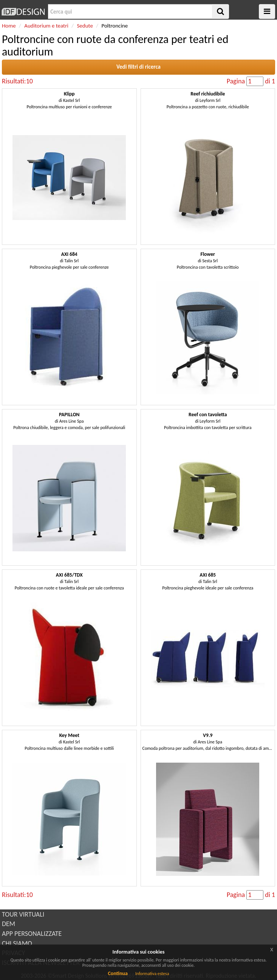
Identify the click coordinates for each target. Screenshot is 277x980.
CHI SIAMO (17, 943)
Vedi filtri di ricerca (138, 67)
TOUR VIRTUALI (23, 914)
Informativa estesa (152, 974)
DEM (9, 924)
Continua (118, 973)
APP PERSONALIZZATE (32, 934)
